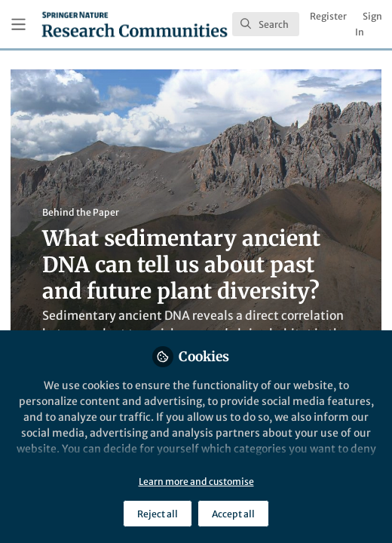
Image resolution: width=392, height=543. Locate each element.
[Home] (135, 24)
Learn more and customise (196, 482)
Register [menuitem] (328, 16)
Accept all (233, 514)
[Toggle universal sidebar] (18, 25)
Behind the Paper (81, 212)
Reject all (158, 514)
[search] (266, 24)
